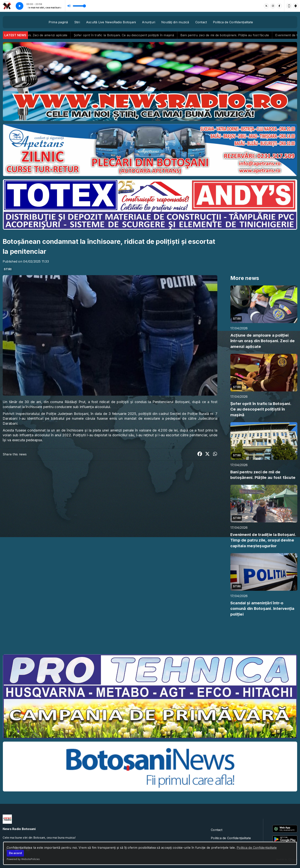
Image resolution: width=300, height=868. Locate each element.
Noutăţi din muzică (175, 22)
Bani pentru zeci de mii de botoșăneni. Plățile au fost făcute (236, 35)
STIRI (8, 269)
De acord (15, 853)
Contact (201, 22)
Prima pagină (58, 22)
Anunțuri (149, 22)
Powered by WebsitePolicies (23, 859)
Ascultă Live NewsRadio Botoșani (111, 22)
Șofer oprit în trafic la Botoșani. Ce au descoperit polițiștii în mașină (136, 35)
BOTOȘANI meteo (150, 637)
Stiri (77, 22)
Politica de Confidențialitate (257, 848)
